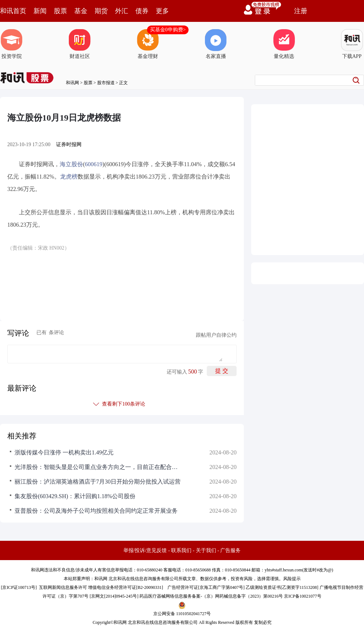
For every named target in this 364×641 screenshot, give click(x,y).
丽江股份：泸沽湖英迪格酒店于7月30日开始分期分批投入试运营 (98, 482)
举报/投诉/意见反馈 (145, 550)
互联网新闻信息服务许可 (63, 587)
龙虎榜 (69, 177)
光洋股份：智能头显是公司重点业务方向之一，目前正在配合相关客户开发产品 (98, 467)
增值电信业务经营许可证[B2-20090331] (126, 587)
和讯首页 (13, 11)
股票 (60, 11)
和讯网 (72, 83)
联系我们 (181, 550)
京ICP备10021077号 (303, 596)
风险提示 (292, 579)
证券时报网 (69, 144)
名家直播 (216, 44)
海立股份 (71, 164)
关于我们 (206, 550)
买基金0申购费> (168, 30)
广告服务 (230, 550)
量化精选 (284, 44)
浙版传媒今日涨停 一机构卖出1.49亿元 (64, 452)
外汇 (122, 11)
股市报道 (106, 83)
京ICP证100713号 (19, 587)
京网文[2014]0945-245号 (114, 596)
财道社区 (80, 44)
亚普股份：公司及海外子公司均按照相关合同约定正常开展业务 (96, 511)
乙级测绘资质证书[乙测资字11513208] (282, 587)
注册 (301, 11)
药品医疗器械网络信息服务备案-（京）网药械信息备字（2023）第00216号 (211, 596)
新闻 (40, 11)
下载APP (352, 44)
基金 (81, 11)
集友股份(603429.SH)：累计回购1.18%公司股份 (75, 496)
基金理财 (148, 44)
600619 (94, 164)
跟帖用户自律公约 (216, 335)
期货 (101, 11)
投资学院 (12, 44)
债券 (142, 11)
